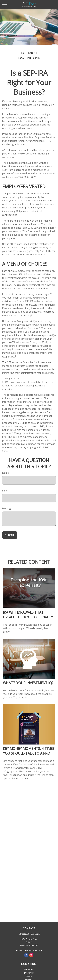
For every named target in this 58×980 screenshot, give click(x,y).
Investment (29, 973)
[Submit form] (10, 535)
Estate (29, 976)
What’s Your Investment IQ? (28, 683)
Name (5, 473)
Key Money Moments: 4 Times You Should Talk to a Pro (29, 751)
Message (7, 508)
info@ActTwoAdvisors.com (29, 950)
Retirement (29, 969)
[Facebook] (26, 955)
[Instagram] (31, 955)
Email (5, 491)
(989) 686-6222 (32, 934)
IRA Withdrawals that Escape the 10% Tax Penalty (28, 615)
